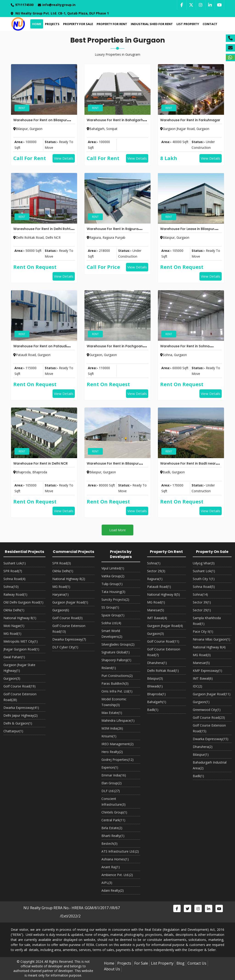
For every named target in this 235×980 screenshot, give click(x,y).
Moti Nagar (14, 626)
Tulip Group (112, 584)
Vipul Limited (113, 568)
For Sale (141, 963)
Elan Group (112, 783)
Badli (153, 710)
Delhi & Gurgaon (18, 723)
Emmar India (114, 775)
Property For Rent (111, 24)
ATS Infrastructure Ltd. (120, 851)
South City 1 (204, 579)
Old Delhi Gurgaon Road (23, 602)
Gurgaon (12, 678)
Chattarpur (13, 731)
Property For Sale (78, 24)
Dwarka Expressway (21, 708)
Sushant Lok (15, 563)
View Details (64, 158)
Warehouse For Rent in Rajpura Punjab (113, 232)
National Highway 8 (20, 618)
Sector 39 (202, 602)
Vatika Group (113, 576)
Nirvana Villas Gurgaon (211, 639)
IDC (197, 686)
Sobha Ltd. (111, 623)
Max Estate (112, 713)
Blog (180, 963)
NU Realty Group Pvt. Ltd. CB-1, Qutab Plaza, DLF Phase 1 (60, 13)
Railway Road (15, 594)
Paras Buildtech (115, 683)
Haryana (60, 594)
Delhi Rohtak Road (163, 671)
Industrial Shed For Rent (151, 24)
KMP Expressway (207, 671)
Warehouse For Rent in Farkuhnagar (190, 120)
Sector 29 (156, 571)
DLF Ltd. (111, 791)
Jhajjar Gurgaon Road (21, 649)
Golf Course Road (20, 686)
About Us (112, 969)
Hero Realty (112, 752)
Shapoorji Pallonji (116, 660)
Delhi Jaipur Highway (21, 715)
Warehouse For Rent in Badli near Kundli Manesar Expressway (188, 466)
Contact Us (197, 963)
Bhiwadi (155, 686)
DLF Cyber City (65, 647)
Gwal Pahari (14, 657)
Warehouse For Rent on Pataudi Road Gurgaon (40, 349)
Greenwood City (207, 710)
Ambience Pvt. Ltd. (117, 875)
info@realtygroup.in (57, 5)
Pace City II (203, 631)
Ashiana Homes (115, 859)
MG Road (12, 634)
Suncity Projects (115, 599)
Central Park (113, 820)
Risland (109, 668)
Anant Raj (111, 867)
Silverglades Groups (118, 644)
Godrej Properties (117, 760)
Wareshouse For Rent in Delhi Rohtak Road (44, 232)
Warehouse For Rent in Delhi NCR (41, 463)
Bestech (109, 843)
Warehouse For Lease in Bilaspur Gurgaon (187, 232)
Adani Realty (113, 890)
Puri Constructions (117, 676)
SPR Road (13, 571)
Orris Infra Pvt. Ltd (117, 691)
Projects (52, 24)
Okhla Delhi (14, 610)
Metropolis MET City (21, 641)
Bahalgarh (157, 702)
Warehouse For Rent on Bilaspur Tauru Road (40, 123)
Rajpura (155, 579)
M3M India (112, 728)
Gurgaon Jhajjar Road (70, 602)
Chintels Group (114, 812)
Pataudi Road (159, 587)
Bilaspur (155, 678)
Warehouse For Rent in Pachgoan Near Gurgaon (115, 349)
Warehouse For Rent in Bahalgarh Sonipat (115, 123)
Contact (210, 24)
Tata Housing (113, 592)
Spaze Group (113, 615)
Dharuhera (157, 663)
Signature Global (116, 652)
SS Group (110, 607)
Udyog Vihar (204, 563)
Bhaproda (156, 694)
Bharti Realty (113, 836)
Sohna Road (14, 579)
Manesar (156, 610)
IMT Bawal (157, 618)
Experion (110, 767)
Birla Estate (112, 828)
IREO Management (117, 744)
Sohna (11, 587)
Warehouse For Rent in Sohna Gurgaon (185, 349)
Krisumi (109, 736)
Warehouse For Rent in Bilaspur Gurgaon (113, 466)
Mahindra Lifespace (118, 720)
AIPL (107, 883)
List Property (187, 24)
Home (36, 24)
